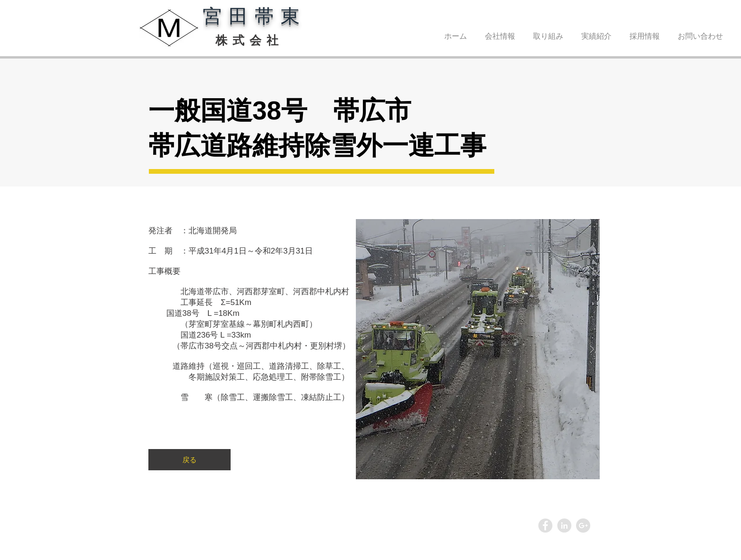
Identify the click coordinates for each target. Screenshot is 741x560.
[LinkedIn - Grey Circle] (564, 526)
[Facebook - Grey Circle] (545, 526)
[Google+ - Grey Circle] (583, 526)
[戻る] (190, 460)
